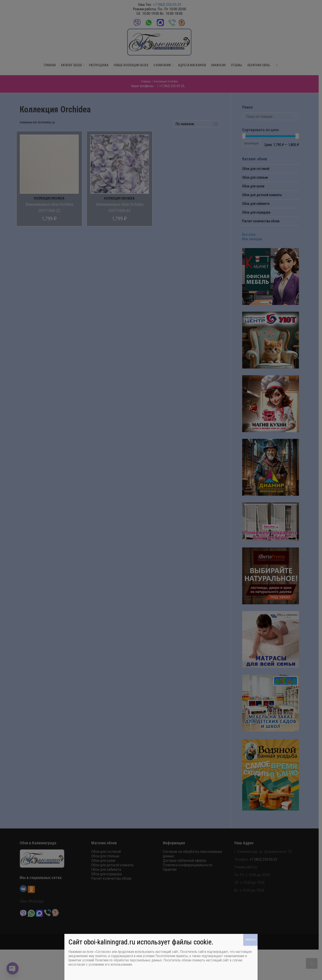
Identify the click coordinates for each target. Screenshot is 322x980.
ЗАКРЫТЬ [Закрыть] (250, 940)
